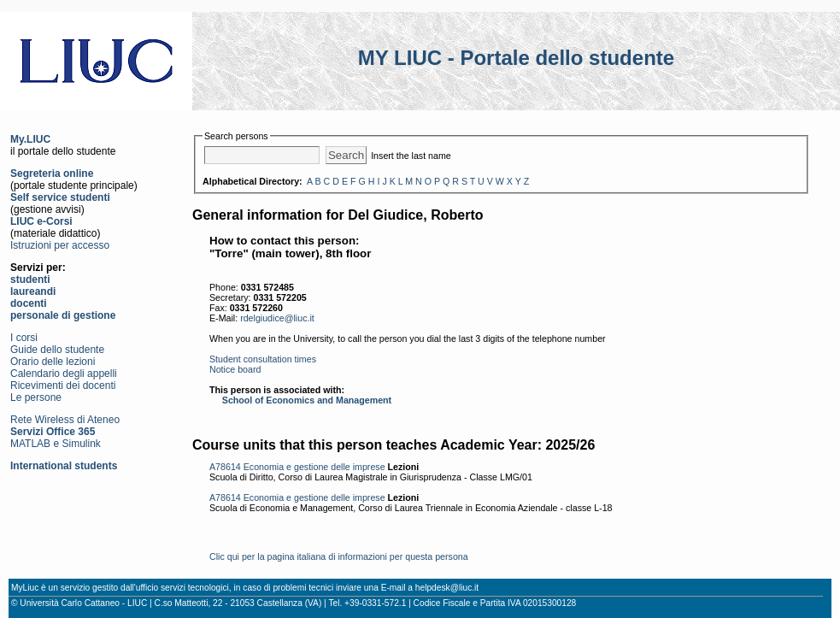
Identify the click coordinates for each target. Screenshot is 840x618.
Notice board (235, 369)
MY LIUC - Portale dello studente (516, 58)
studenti (30, 280)
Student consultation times (263, 359)
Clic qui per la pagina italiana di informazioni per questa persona (339, 556)
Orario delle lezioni (53, 362)
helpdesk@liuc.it (447, 588)
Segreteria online (52, 174)
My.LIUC (30, 139)
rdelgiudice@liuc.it (277, 318)
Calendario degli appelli (64, 374)
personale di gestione (63, 315)
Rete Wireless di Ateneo (65, 420)
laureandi (33, 291)
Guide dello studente (57, 350)
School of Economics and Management (307, 400)
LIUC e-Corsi (41, 221)
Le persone (36, 397)
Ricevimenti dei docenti (63, 386)
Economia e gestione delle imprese (314, 467)
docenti (29, 303)
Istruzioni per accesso (60, 245)
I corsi (24, 338)
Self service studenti (60, 197)
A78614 (225, 467)
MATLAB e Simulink (56, 444)
